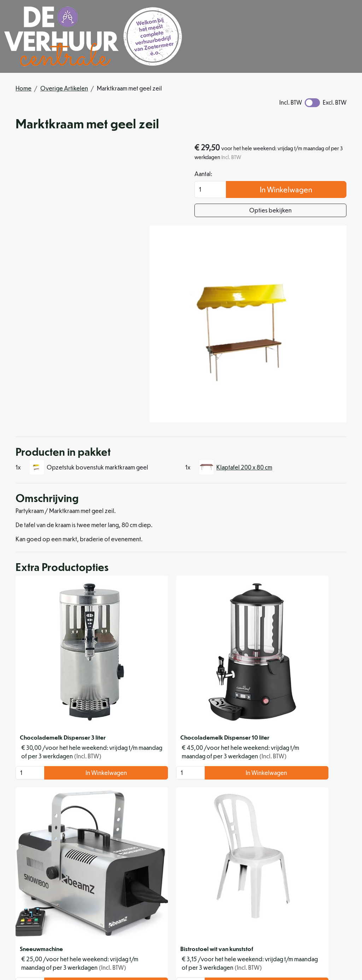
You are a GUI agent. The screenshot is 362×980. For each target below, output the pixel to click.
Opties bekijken (294, 212)
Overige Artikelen (64, 88)
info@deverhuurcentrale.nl (234, 937)
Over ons (168, 870)
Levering (237, 870)
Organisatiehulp (176, 887)
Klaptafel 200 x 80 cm (244, 342)
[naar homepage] (93, 36)
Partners (166, 878)
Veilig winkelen (245, 878)
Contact (306, 878)
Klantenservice (315, 870)
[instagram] (229, 953)
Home (24, 88)
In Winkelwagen (310, 191)
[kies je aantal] (25, 610)
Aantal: (251, 175)
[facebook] (212, 953)
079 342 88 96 (168, 937)
